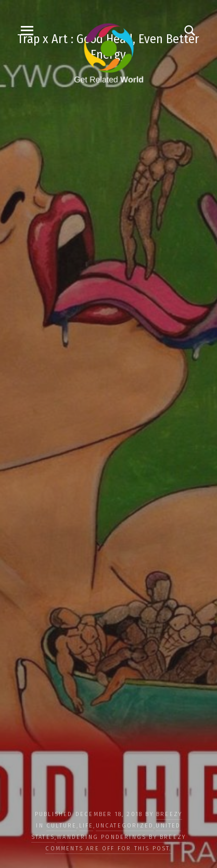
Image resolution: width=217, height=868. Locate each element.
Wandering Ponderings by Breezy (121, 837)
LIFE (86, 826)
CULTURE (61, 826)
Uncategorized (125, 826)
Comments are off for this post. (108, 849)
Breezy (169, 814)
